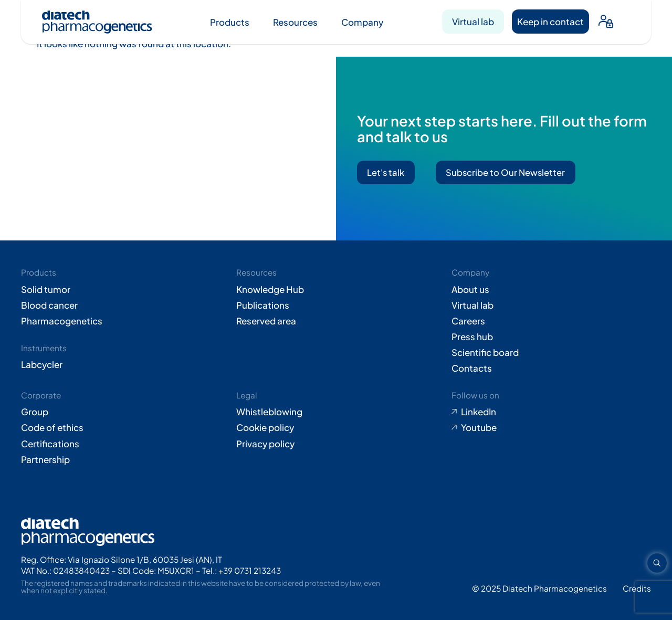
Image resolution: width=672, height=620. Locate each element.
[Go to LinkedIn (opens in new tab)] (551, 412)
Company (362, 22)
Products (230, 22)
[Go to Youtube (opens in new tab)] (551, 427)
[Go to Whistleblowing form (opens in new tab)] (336, 412)
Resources (295, 22)
